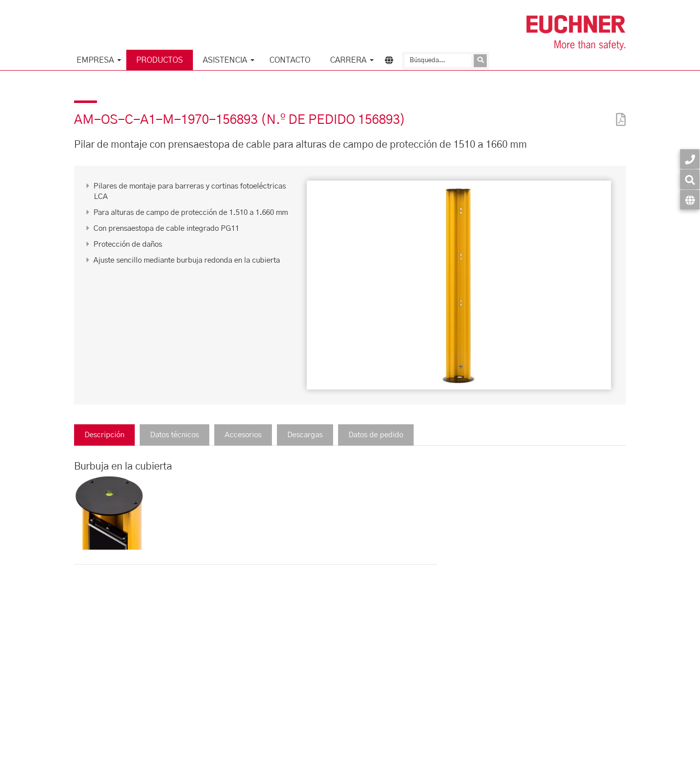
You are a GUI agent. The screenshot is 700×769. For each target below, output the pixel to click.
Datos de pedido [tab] (376, 435)
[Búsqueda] (438, 61)
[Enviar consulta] (480, 61)
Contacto (290, 60)
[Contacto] (690, 159)
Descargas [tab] (305, 435)
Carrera (348, 60)
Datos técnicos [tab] (175, 435)
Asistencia (225, 60)
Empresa (95, 60)
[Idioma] (690, 200)
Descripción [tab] (104, 435)
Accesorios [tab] (243, 435)
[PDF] (618, 113)
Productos (160, 60)
